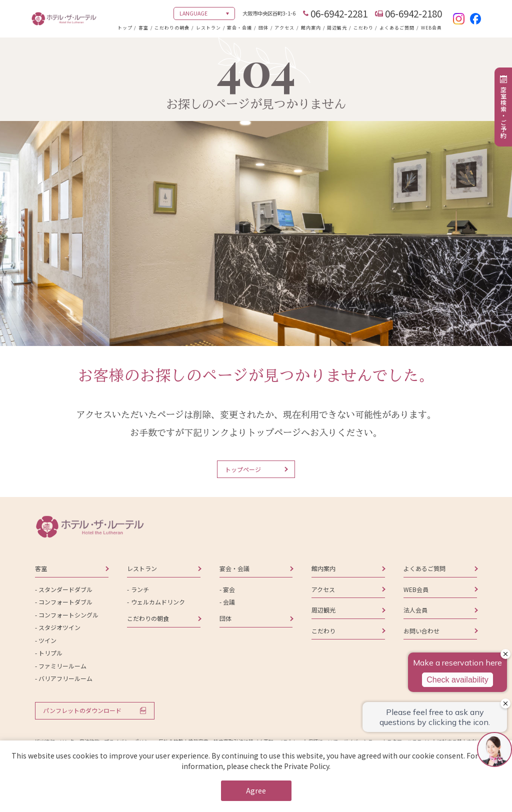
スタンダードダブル (65, 589)
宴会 (229, 589)
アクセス (284, 28)
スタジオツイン (59, 627)
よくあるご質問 (397, 28)
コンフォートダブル (65, 602)
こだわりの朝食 (172, 28)
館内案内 (311, 28)
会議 (229, 602)
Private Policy (306, 766)
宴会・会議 (239, 28)
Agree (256, 790)
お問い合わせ (421, 631)
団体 (263, 28)
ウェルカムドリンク (158, 602)
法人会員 (415, 610)
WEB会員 (431, 28)
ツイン (47, 640)
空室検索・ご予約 (504, 112)
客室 (143, 28)
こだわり (363, 28)
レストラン (208, 28)
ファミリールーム (62, 666)
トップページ (243, 469)
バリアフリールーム (65, 678)
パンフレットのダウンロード (82, 710)
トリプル (50, 653)
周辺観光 (337, 28)
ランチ (140, 589)
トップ (125, 28)
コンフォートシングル (68, 615)
